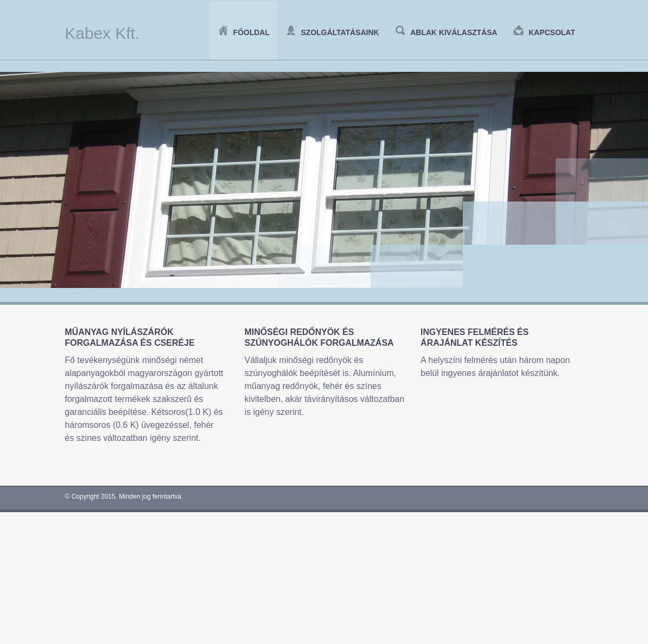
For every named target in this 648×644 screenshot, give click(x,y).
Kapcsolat (544, 32)
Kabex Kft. (102, 33)
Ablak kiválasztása (446, 32)
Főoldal (244, 32)
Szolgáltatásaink (332, 32)
